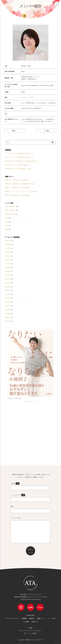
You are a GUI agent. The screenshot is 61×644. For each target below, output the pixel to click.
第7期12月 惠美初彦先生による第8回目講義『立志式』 (20, 184)
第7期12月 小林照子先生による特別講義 (16, 180)
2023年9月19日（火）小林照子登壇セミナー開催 (18, 169)
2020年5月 (8, 313)
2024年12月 (8, 244)
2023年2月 (8, 271)
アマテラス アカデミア (12, 618)
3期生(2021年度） (10, 214)
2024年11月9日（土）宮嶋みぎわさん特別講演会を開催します (22, 161)
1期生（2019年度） (10, 206)
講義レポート (41, 618)
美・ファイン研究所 (31, 633)
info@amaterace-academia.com (30, 599)
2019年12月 (8, 317)
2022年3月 (8, 287)
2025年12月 (8, 241)
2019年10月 (8, 321)
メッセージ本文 (16, 518)
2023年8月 (8, 260)
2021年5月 (8, 294)
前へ (15, 131)
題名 (12, 506)
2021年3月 (8, 298)
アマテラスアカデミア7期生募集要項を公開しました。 (20, 157)
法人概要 (26, 622)
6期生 (7, 226)
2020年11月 (8, 306)
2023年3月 (8, 267)
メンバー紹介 (52, 618)
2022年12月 (8, 279)
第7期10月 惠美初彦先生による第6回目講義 (17, 195)
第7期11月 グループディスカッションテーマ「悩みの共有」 (22, 191)
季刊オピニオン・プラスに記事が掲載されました (18, 165)
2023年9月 (8, 256)
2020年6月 (8, 310)
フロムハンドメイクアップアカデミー (31, 631)
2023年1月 (8, 275)
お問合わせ (34, 622)
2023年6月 (8, 264)
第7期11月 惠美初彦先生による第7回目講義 (17, 188)
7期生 (7, 229)
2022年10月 (8, 283)
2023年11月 (8, 252)
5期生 (7, 222)
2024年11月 (8, 248)
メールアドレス (18, 495)
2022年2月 (8, 290)
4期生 (7, 218)
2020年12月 (8, 302)
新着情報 (24, 618)
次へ (46, 131)
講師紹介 (32, 618)
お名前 (15, 483)
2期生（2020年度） (10, 210)
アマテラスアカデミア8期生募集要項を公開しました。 (20, 153)
